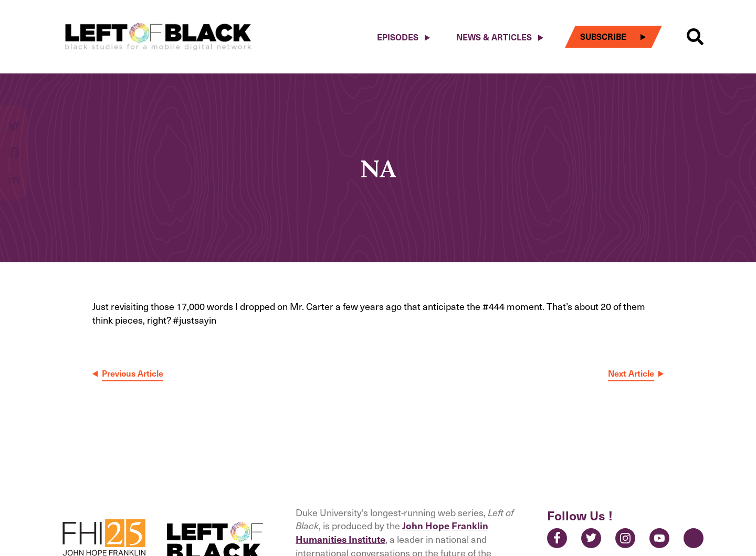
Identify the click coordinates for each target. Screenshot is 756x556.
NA (378, 168)
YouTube (659, 538)
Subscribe (603, 36)
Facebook (557, 538)
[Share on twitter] (14, 132)
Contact (694, 538)
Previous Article (133, 373)
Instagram (625, 538)
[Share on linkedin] (14, 179)
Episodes (398, 37)
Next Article (631, 373)
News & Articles (494, 37)
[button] (695, 37)
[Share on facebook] (14, 158)
